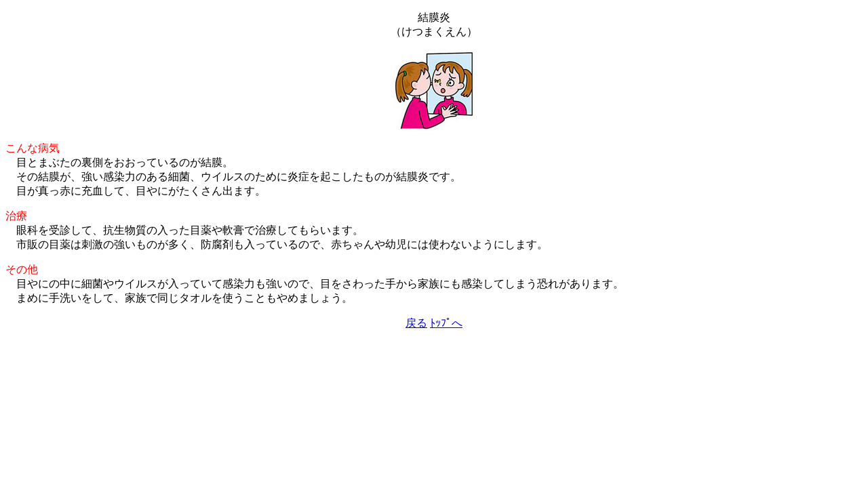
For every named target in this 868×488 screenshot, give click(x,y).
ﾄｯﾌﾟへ (446, 323)
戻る (416, 323)
